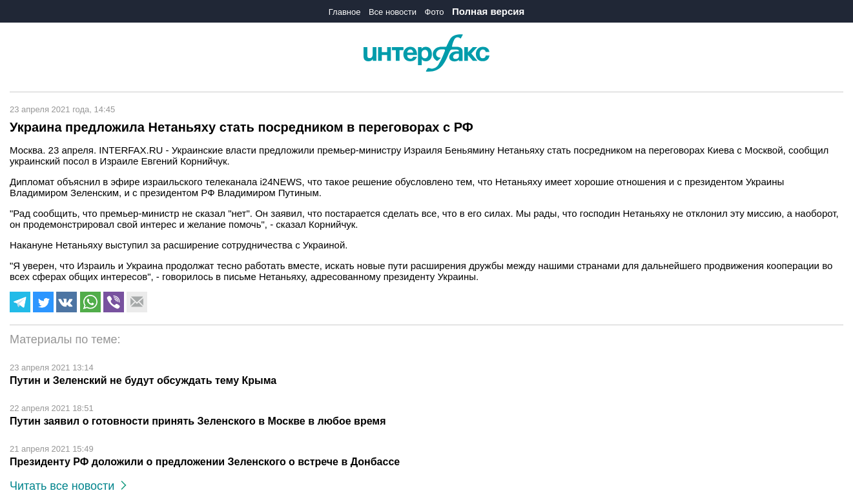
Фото (435, 12)
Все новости (393, 12)
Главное (345, 12)
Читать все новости (68, 486)
